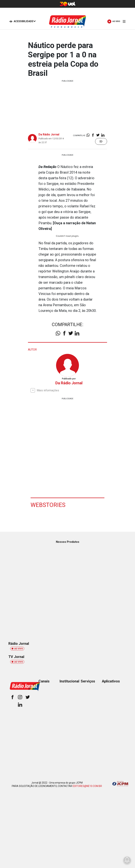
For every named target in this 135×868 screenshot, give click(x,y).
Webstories (50, 505)
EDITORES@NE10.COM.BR (87, 786)
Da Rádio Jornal (49, 134)
